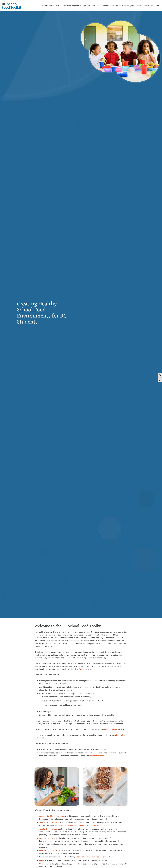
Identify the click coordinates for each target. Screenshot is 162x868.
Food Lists (80, 857)
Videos (110, 857)
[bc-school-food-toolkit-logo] (12, 6)
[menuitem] (51, 6)
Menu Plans (90, 857)
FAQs (41, 860)
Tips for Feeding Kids (48, 829)
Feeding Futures (78, 669)
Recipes (99, 857)
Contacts (43, 864)
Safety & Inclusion (47, 838)
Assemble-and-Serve (77, 825)
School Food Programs (49, 823)
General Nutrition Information (52, 816)
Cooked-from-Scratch (100, 825)
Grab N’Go (63, 825)
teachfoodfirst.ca (97, 756)
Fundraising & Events (48, 850)
